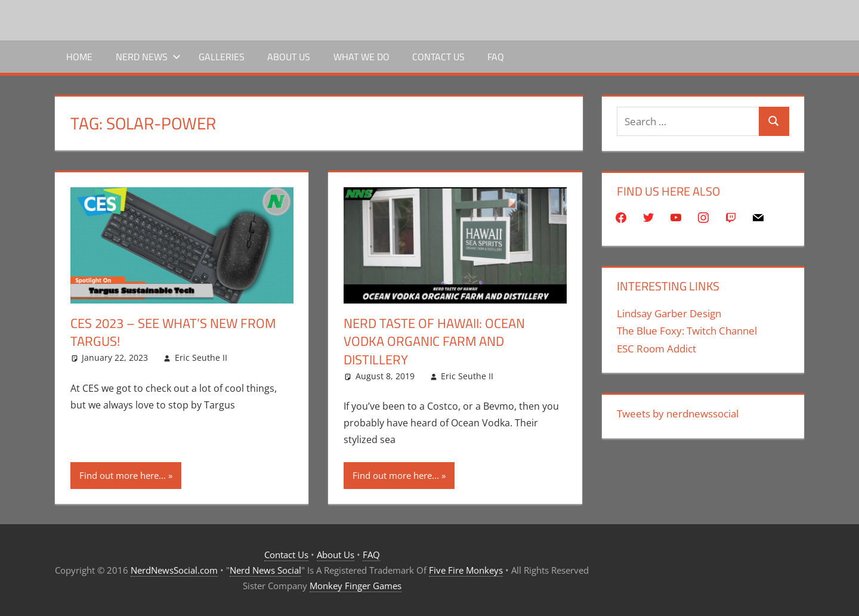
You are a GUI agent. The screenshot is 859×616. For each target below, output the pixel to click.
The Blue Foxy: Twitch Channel (687, 331)
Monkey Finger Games (356, 586)
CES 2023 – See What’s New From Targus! (173, 332)
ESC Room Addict (656, 349)
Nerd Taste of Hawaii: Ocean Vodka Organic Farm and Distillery (434, 342)
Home (79, 57)
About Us (289, 57)
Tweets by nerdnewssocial (678, 414)
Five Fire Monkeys (466, 570)
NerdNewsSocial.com (174, 570)
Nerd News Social (265, 570)
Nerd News (148, 57)
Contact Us (438, 57)
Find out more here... (123, 475)
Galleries (222, 57)
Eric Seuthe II (201, 357)
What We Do (361, 57)
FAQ (496, 57)
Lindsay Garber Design (669, 313)
